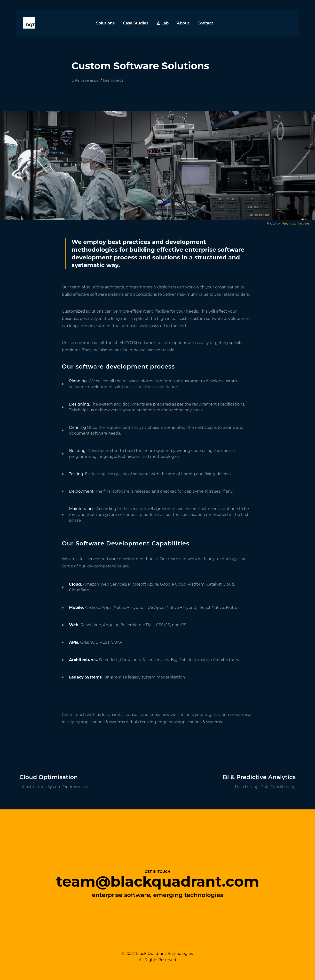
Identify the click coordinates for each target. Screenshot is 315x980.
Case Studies (136, 23)
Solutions (105, 23)
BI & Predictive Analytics (259, 777)
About (183, 23)
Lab (163, 23)
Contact (205, 23)
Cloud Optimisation (49, 777)
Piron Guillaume (295, 223)
